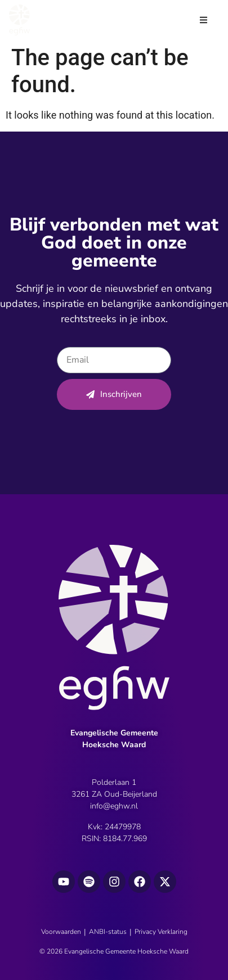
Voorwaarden (61, 932)
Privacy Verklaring (161, 932)
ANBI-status (108, 932)
